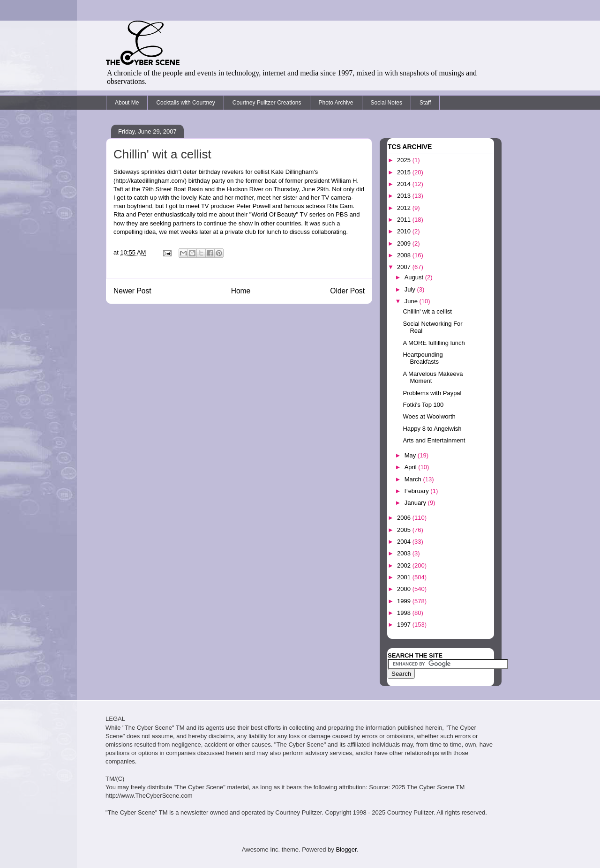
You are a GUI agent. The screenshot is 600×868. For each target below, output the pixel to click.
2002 (405, 565)
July (411, 289)
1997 (405, 625)
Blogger (346, 849)
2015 (405, 172)
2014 (405, 184)
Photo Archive (336, 103)
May (411, 455)
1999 (405, 601)
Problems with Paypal (432, 393)
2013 (405, 196)
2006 (405, 518)
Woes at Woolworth (429, 416)
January (416, 503)
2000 (405, 589)
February (418, 491)
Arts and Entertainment (434, 440)
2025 (405, 160)
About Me (127, 103)
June (412, 301)
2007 (405, 267)
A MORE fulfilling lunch (434, 343)
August (415, 277)
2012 (405, 208)
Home (241, 291)
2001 (405, 577)
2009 (405, 243)
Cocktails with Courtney (185, 103)
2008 (405, 255)
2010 (405, 231)
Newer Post (132, 291)
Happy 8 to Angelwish (432, 429)
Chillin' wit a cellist (162, 154)
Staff (425, 103)
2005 (405, 530)
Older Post (347, 291)
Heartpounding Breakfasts (423, 358)
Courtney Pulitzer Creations (267, 103)
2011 (405, 220)
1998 (405, 613)
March (414, 479)
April (412, 467)
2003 (405, 553)
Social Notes (386, 103)
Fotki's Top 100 (423, 405)
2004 (405, 542)
